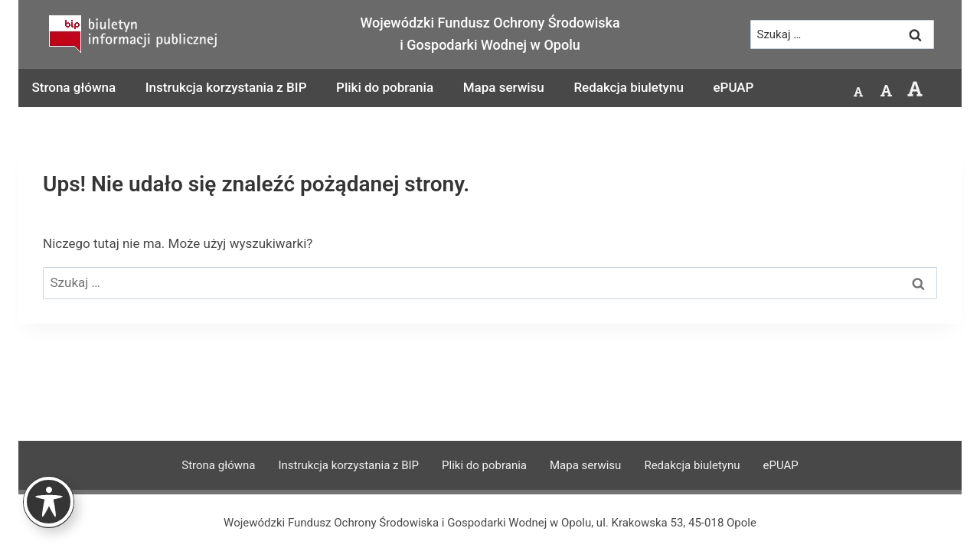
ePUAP (733, 87)
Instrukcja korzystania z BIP (226, 87)
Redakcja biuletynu (628, 87)
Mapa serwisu (504, 87)
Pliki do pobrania (385, 87)
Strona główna (74, 87)
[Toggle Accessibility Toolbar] (49, 502)
